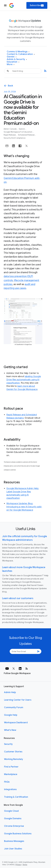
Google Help (11, 715)
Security (8, 744)
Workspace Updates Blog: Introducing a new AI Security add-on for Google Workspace (24, 507)
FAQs (7, 782)
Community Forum (14, 707)
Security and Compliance (15, 138)
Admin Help (10, 692)
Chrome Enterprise (14, 826)
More (11, 64)
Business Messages (14, 841)
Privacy (18, 865)
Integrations (10, 789)
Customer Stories (13, 752)
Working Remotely (14, 759)
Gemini (12, 57)
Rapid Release (10, 135)
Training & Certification (16, 797)
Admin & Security (17, 59)
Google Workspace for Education (18, 132)
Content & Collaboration (21, 54)
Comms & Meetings (18, 52)
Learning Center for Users (18, 700)
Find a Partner (11, 767)
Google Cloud (11, 811)
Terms (25, 865)
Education (13, 62)
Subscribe (37, 5)
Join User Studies (13, 849)
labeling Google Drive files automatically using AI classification (24, 380)
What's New (10, 730)
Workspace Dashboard (16, 723)
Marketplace (11, 774)
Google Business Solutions (18, 834)
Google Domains (13, 819)
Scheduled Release (27, 135)
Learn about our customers (18, 598)
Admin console (10, 129)
